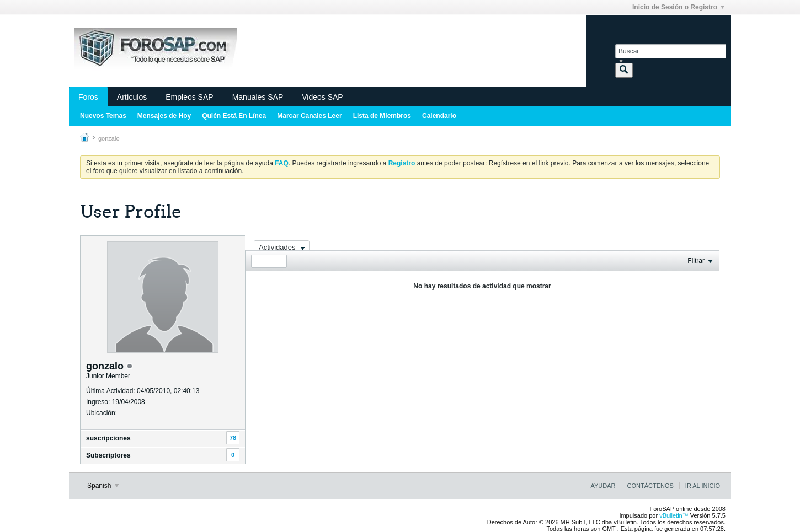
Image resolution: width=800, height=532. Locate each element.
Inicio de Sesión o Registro (678, 7)
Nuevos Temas (103, 116)
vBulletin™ (674, 515)
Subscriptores (108, 455)
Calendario (439, 116)
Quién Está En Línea (234, 116)
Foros (88, 97)
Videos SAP (322, 97)
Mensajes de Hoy (164, 116)
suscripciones (108, 438)
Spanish (103, 486)
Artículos (132, 97)
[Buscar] (670, 51)
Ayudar (603, 486)
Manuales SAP (258, 97)
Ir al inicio (703, 486)
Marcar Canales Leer (309, 116)
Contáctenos (650, 486)
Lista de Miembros (382, 116)
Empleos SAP (189, 97)
